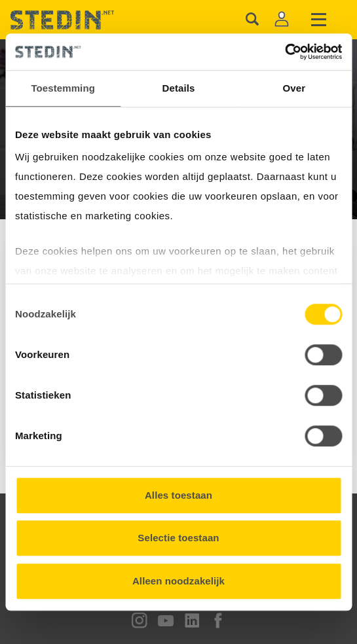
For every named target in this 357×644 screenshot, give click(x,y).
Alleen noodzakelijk (178, 581)
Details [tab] (179, 88)
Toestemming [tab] (63, 88)
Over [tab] (294, 88)
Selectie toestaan (178, 538)
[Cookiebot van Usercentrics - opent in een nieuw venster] (285, 52)
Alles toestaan (178, 495)
